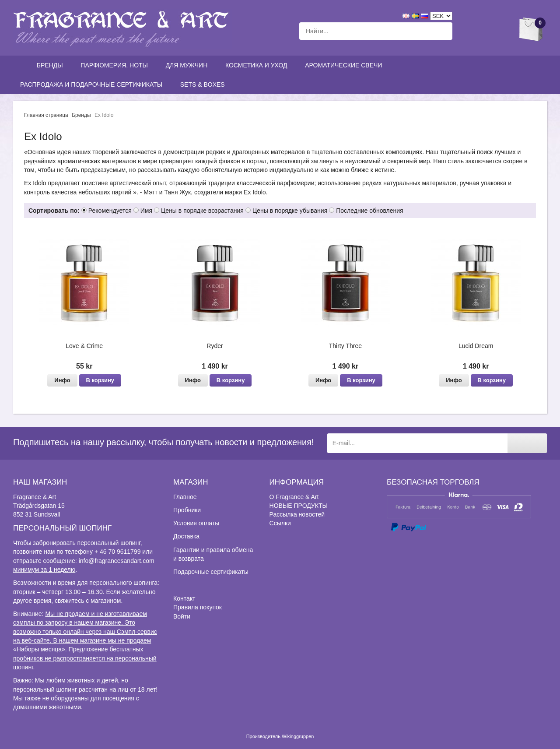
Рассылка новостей (297, 514)
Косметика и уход (258, 65)
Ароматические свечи (343, 65)
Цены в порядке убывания (290, 211)
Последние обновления (369, 211)
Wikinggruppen (298, 736)
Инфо (62, 380)
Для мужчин (189, 65)
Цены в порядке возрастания (202, 211)
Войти (182, 616)
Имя (146, 211)
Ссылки (280, 523)
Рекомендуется (110, 211)
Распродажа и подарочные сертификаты (93, 84)
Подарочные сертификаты (211, 572)
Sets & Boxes (205, 84)
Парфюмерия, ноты (116, 65)
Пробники (187, 510)
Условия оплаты (196, 523)
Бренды (52, 65)
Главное (185, 497)
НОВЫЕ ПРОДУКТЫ (299, 506)
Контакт (184, 598)
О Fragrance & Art (294, 497)
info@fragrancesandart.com (117, 561)
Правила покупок (198, 607)
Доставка (186, 536)
